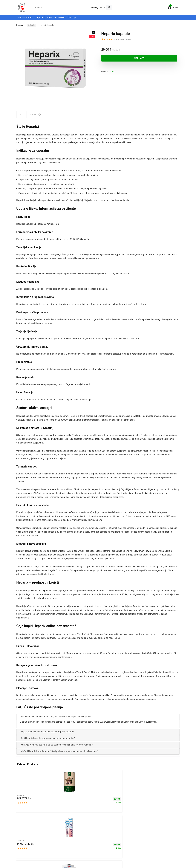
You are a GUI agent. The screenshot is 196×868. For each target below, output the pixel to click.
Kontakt (20, 833)
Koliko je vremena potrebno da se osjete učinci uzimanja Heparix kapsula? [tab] (55, 745)
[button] (93, 33)
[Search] (109, 8)
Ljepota (39, 18)
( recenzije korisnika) (122, 39)
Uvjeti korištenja (40, 830)
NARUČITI (117, 58)
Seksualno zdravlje (55, 18)
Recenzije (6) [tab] (36, 114)
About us (28, 833)
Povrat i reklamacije (50, 833)
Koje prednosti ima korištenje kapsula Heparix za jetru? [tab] (46, 732)
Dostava (37, 833)
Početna (20, 25)
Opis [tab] (22, 114)
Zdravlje (72, 18)
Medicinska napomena (26, 835)
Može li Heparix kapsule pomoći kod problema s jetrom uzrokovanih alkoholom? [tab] (58, 751)
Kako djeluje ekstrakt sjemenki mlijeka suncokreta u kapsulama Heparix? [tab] (54, 717)
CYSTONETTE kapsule (162, 800)
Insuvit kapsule (77, 800)
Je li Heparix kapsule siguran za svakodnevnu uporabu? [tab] (46, 738)
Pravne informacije (56, 830)
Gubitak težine (25, 18)
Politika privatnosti (24, 830)
